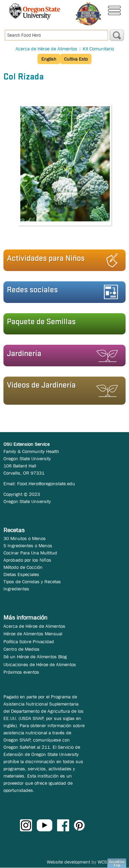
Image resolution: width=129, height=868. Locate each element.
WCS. (103, 862)
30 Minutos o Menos (25, 538)
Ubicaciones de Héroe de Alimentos (40, 664)
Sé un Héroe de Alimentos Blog (35, 657)
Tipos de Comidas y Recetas (32, 582)
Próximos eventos (21, 672)
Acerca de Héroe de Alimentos (46, 49)
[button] (62, 260)
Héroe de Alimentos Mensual (33, 634)
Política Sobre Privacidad (29, 641)
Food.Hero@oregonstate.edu (46, 484)
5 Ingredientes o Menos (28, 546)
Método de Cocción (23, 567)
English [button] (49, 59)
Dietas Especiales (21, 574)
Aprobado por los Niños (27, 560)
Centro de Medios (21, 649)
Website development (68, 862)
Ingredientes (16, 589)
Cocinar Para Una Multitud (30, 553)
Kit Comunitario (98, 49)
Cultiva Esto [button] (76, 59)
